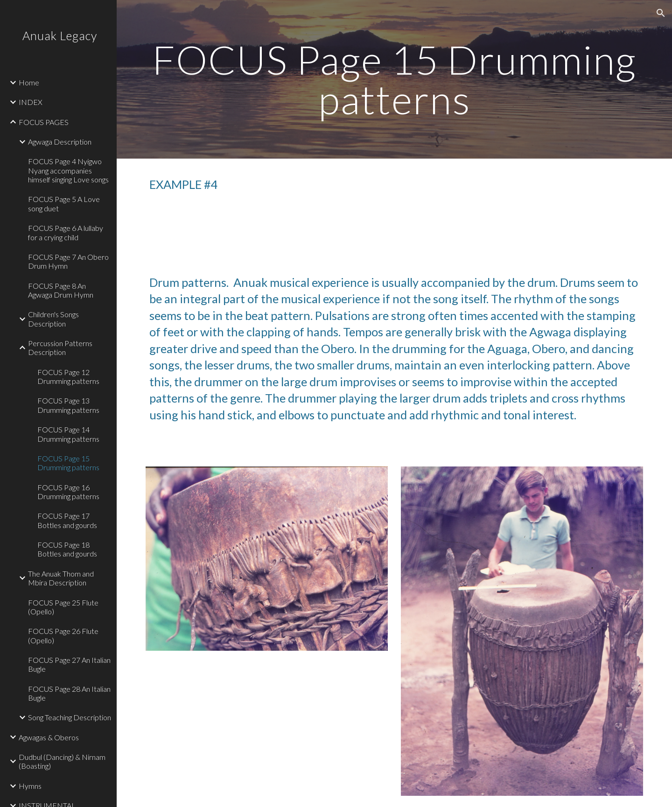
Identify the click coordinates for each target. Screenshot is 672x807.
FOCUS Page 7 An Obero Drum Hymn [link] (68, 261)
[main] (395, 80)
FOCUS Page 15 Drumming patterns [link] (68, 463)
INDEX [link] (31, 102)
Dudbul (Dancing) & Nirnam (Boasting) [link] (62, 761)
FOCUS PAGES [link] (44, 122)
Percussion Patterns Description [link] (60, 348)
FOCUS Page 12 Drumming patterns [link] (68, 376)
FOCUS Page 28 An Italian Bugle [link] (69, 693)
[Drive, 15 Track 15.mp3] (267, 224)
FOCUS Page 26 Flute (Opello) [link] (63, 635)
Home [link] (29, 82)
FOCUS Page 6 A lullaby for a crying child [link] (66, 232)
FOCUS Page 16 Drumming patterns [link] (68, 492)
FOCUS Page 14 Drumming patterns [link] (68, 434)
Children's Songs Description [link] (53, 319)
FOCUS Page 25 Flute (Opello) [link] (63, 607)
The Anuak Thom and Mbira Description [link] (61, 578)
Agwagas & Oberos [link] (49, 737)
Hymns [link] (30, 786)
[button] (661, 13)
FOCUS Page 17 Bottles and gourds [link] (67, 520)
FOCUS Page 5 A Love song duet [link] (64, 203)
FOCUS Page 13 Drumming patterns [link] (68, 405)
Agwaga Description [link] (60, 142)
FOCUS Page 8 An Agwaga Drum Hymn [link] (61, 290)
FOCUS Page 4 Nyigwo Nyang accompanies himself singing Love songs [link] (68, 170)
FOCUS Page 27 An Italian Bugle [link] (69, 664)
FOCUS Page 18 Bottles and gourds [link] (67, 549)
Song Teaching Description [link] (70, 717)
